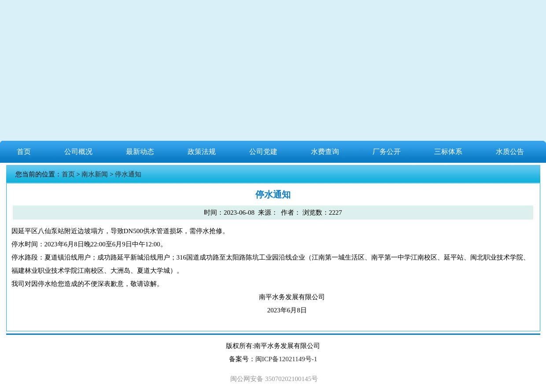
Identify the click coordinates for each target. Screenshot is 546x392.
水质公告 (510, 152)
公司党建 (263, 152)
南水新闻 (95, 174)
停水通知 (128, 174)
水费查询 (325, 152)
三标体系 (448, 152)
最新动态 (140, 152)
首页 (24, 152)
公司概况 (78, 152)
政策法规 (202, 152)
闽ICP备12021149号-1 (286, 359)
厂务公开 (387, 152)
